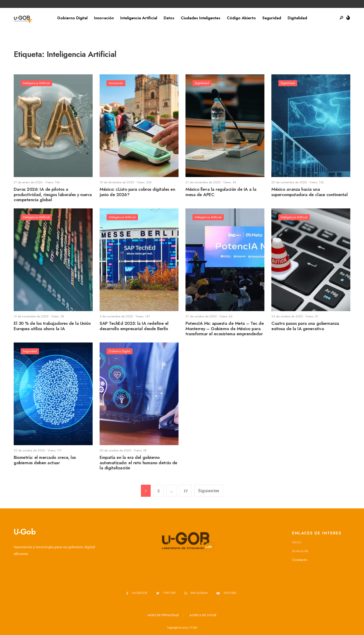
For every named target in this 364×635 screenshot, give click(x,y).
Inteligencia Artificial (139, 18)
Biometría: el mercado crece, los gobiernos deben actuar (45, 460)
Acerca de (300, 551)
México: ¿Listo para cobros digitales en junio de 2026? (137, 192)
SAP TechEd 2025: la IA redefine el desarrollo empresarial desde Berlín (134, 326)
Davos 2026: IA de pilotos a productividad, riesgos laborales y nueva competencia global (53, 195)
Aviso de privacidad (163, 615)
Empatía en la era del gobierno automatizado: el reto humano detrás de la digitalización (138, 463)
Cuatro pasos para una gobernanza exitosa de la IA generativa (305, 326)
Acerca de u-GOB (203, 615)
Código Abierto (241, 18)
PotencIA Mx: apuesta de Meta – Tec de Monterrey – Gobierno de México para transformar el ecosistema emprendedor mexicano (225, 331)
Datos (169, 18)
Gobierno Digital (72, 18)
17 (186, 491)
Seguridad (272, 18)
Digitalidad (297, 18)
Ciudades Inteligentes (201, 18)
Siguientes (209, 491)
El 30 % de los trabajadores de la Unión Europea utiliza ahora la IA (52, 326)
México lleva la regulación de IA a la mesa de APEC (221, 192)
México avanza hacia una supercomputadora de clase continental (309, 192)
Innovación (104, 18)
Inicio (297, 542)
